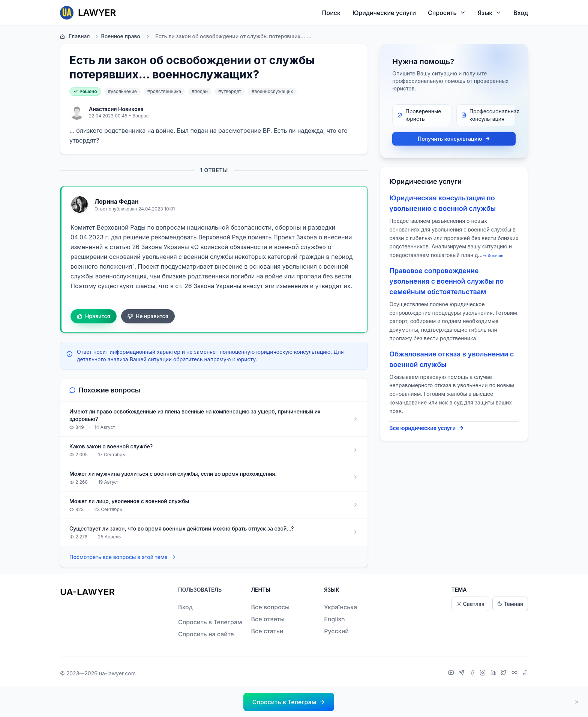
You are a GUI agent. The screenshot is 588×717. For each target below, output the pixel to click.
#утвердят (230, 91)
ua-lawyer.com (117, 673)
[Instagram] (484, 673)
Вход (521, 13)
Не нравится (148, 316)
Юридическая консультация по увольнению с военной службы (442, 203)
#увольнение (122, 91)
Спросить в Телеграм (210, 622)
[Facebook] (473, 673)
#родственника (164, 91)
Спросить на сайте (206, 634)
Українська (340, 607)
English (334, 619)
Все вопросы (271, 607)
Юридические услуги (384, 13)
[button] (289, 702)
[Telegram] (463, 673)
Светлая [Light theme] (470, 604)
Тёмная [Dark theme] (510, 604)
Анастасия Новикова (116, 109)
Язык (490, 13)
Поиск (331, 13)
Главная (75, 36)
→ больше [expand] (493, 256)
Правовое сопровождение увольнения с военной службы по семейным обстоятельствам (446, 281)
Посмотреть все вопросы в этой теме (123, 557)
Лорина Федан (117, 201)
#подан (200, 91)
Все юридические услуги (427, 428)
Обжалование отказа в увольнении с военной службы (451, 359)
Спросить (447, 13)
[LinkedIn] (494, 673)
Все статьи (267, 631)
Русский (336, 631)
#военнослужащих (272, 91)
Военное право (117, 36)
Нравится (94, 316)
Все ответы (268, 619)
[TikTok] (525, 673)
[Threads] (515, 673)
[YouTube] (452, 673)
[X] (505, 673)
